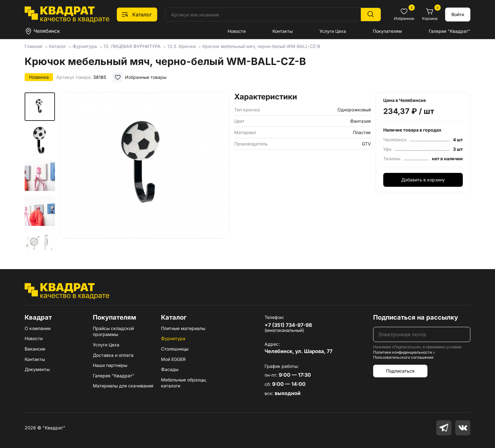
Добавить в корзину (423, 180)
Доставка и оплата (113, 355)
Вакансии (35, 349)
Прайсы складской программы (113, 331)
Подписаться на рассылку (416, 317)
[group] (145, 172)
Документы (37, 369)
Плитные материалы (183, 328)
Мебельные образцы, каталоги (184, 383)
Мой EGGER (173, 359)
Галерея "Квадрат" (450, 31)
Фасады (170, 369)
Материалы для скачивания (123, 386)
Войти (458, 14)
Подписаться (400, 371)
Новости (237, 31)
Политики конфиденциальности (403, 352)
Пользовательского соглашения (403, 357)
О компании (38, 328)
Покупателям (387, 31)
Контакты (283, 31)
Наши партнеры (110, 365)
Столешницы (175, 349)
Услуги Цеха (333, 31)
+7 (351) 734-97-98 (288, 325)
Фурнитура (173, 338)
